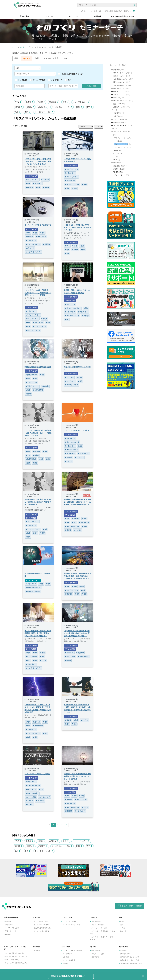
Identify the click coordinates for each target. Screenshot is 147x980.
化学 (42, 375)
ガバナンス (30, 248)
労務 (67, 250)
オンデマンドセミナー (33, 580)
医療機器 (76, 519)
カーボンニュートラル (62, 107)
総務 (74, 188)
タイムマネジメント (121, 147)
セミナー (23, 47)
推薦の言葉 (95, 957)
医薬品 (36, 455)
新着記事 (8, 921)
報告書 (46, 187)
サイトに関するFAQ (12, 960)
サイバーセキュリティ (34, 252)
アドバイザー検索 (98, 925)
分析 (35, 233)
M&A (67, 246)
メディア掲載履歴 (69, 960)
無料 (69, 80)
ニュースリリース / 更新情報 (73, 951)
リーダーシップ (84, 657)
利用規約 (123, 951)
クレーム (69, 461)
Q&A (65, 58)
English (65, 963)
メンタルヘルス (31, 382)
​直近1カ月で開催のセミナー (44, 928)
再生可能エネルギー (33, 591)
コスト (79, 377)
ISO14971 (77, 530)
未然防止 (45, 180)
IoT (67, 319)
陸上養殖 (37, 451)
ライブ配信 (22, 80)
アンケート (37, 184)
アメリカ (84, 720)
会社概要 (37, 951)
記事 (16, 58)
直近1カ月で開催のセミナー (73, 74)
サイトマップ (67, 954)
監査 (38, 187)
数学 (89, 107)
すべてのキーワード (118, 175)
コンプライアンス (32, 180)
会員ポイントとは (98, 954)
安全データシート (32, 386)
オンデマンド (56, 80)
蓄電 (35, 653)
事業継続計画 (38, 726)
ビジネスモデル (31, 657)
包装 (67, 519)
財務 (66, 102)
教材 (37, 58)
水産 (41, 459)
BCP (28, 233)
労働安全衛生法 (31, 375)
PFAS (18, 102)
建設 (45, 733)
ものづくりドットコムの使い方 (16, 956)
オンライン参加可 (32, 176)
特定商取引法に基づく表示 (130, 960)
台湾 (45, 529)
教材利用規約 (125, 954)
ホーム (15, 47)
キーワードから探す (12, 928)
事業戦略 (69, 800)
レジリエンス (70, 312)
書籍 (122, 925)
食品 (17, 112)
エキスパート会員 (51, 58)
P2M (116, 160)
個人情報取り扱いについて (130, 957)
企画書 (41, 102)
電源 (41, 584)
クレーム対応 (70, 454)
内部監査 (29, 237)
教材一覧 (123, 931)
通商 (42, 533)
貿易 (67, 586)
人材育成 (86, 316)
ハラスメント (70, 173)
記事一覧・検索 (11, 931)
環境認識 (69, 811)
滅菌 (67, 522)
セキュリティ (41, 237)
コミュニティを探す (70, 921)
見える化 (37, 722)
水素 (28, 112)
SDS (35, 379)
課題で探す (9, 925)
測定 (28, 379)
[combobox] (63, 86)
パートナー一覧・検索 (99, 928)
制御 (86, 308)
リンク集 (66, 957)
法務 (28, 184)
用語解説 (8, 934)
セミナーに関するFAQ (42, 931)
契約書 (18, 107)
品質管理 (43, 107)
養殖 (28, 451)
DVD (122, 921)
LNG (28, 660)
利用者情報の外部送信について (132, 963)
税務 (82, 246)
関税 (28, 537)
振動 (84, 526)
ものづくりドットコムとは (14, 953)
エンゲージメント (71, 177)
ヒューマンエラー (81, 102)
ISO (74, 522)
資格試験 (45, 386)
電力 (48, 584)
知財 (48, 459)
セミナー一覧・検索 (41, 921)
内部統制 (54, 102)
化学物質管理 (38, 390)
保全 (35, 737)
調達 (35, 660)
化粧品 (30, 107)
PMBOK (117, 150)
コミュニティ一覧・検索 (71, 925)
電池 (42, 653)
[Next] (66, 825)
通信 (45, 722)
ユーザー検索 (96, 921)
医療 (79, 107)
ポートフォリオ (81, 800)
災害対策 (47, 244)
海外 (35, 533)
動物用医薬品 (31, 459)
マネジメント (70, 181)
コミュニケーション (33, 330)
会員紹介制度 (96, 951)
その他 (123, 928)
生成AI (29, 102)
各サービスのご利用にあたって (16, 963)
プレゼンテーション (44, 112)
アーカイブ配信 (39, 80)
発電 (82, 796)
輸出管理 (69, 594)
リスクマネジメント (72, 184)
